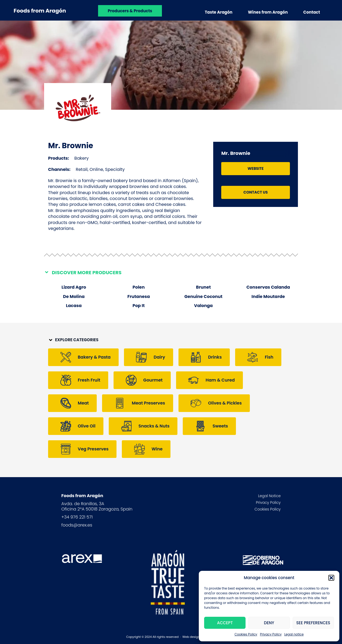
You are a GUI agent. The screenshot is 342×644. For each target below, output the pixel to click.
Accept (225, 623)
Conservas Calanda (268, 287)
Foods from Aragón (40, 11)
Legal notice (294, 634)
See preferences (313, 623)
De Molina (74, 297)
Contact (312, 12)
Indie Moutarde (268, 297)
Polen (139, 287)
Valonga (203, 306)
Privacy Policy (271, 634)
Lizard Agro (74, 287)
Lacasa (74, 306)
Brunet (203, 287)
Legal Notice (269, 496)
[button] (331, 578)
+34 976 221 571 (77, 517)
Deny (269, 623)
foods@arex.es (77, 525)
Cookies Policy (246, 634)
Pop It (139, 306)
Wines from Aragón (268, 12)
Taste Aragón (218, 12)
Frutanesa (139, 297)
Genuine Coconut (203, 297)
